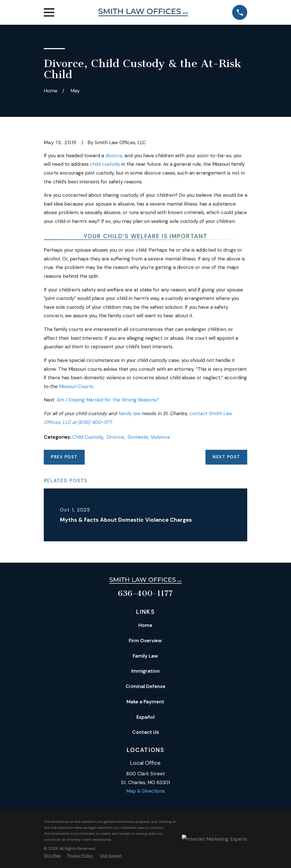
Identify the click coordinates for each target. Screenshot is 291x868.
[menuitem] (52, 856)
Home (145, 625)
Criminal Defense (145, 686)
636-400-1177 (145, 593)
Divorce (115, 437)
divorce (114, 156)
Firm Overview (145, 641)
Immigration (145, 671)
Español (145, 717)
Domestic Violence (149, 437)
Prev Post (64, 457)
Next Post (226, 457)
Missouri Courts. (77, 386)
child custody (105, 164)
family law (130, 413)
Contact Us (145, 732)
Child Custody (88, 437)
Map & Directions (145, 791)
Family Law (145, 656)
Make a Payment (145, 702)
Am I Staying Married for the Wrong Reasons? (108, 400)
